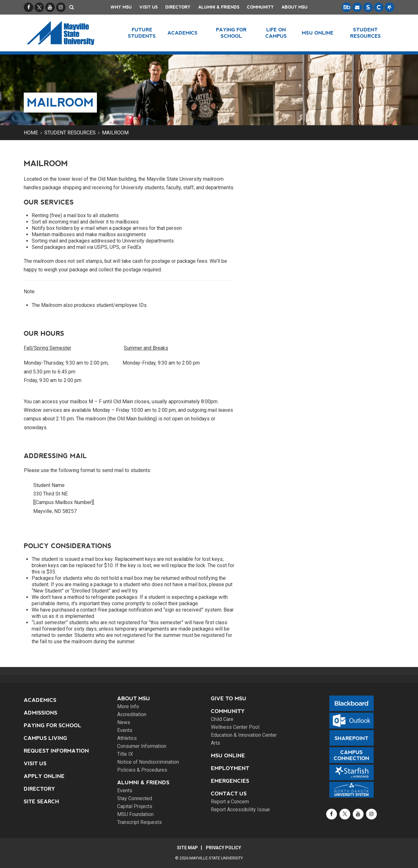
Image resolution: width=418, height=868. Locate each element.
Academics (40, 700)
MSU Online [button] (318, 33)
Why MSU (121, 7)
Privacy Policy (223, 848)
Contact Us (229, 794)
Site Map (187, 848)
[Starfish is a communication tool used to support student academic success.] (389, 7)
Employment (230, 768)
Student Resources (70, 133)
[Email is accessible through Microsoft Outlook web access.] (357, 7)
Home (31, 133)
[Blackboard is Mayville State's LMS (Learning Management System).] (346, 7)
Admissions (41, 713)
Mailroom (115, 133)
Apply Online (44, 776)
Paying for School (53, 725)
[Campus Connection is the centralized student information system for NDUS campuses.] (379, 7)
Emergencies (230, 781)
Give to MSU (229, 699)
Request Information (56, 751)
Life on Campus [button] (276, 33)
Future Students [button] (142, 33)
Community (260, 7)
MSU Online (228, 756)
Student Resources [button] (366, 33)
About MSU (294, 7)
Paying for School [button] (231, 33)
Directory (178, 7)
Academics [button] (183, 33)
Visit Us (149, 7)
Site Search (41, 802)
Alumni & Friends (219, 7)
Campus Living (45, 738)
